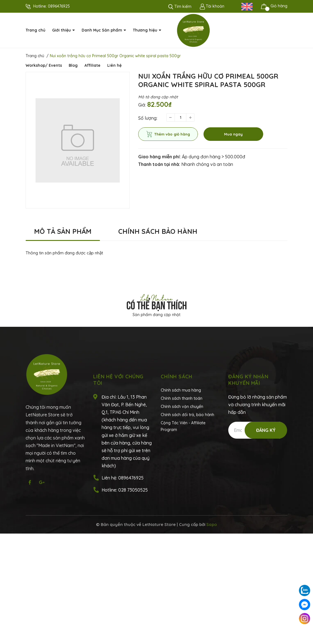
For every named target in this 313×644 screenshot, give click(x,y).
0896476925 (59, 6)
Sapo (212, 524)
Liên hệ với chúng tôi (118, 380)
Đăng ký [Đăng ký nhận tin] (266, 430)
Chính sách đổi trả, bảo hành (187, 415)
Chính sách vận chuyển (182, 407)
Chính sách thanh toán (182, 398)
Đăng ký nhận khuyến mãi (248, 380)
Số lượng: (148, 118)
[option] (78, 140)
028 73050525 (133, 490)
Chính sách (176, 377)
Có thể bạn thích (157, 304)
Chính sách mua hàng (181, 390)
